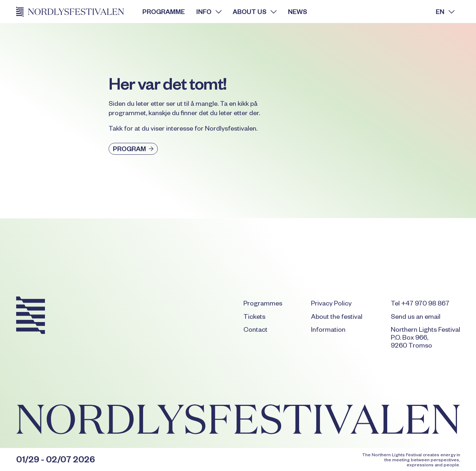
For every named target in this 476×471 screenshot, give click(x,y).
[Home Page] (74, 12)
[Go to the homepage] (31, 317)
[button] (209, 12)
